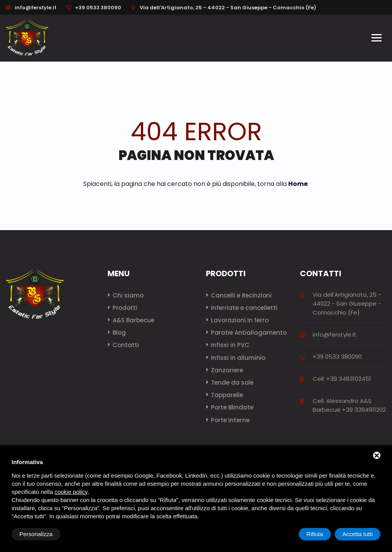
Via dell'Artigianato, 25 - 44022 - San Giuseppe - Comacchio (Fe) (223, 8)
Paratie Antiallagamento (249, 333)
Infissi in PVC (230, 345)
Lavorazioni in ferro (240, 320)
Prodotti (125, 308)
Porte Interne (230, 420)
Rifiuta (315, 534)
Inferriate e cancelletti (244, 308)
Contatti (126, 345)
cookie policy (71, 492)
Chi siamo (128, 295)
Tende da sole (232, 383)
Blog (119, 333)
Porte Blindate (232, 407)
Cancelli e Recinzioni (241, 295)
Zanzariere (227, 370)
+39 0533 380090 (94, 8)
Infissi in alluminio (238, 358)
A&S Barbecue (134, 320)
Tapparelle (227, 395)
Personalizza (36, 534)
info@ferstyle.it (36, 8)
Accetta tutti (358, 534)
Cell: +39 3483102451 (342, 379)
